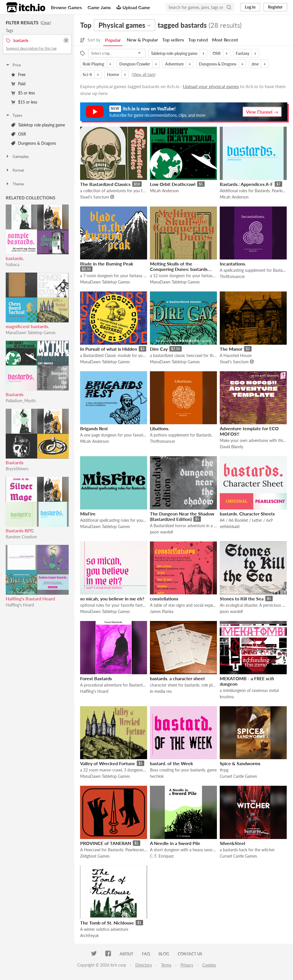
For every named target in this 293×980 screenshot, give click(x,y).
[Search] (229, 7)
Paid (18, 84)
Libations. (160, 428)
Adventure (174, 64)
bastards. (15, 258)
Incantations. (233, 264)
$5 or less (23, 93)
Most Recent (225, 40)
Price (13, 65)
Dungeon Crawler (135, 64)
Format (15, 170)
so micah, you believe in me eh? (112, 599)
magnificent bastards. (27, 326)
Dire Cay (159, 349)
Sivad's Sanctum (95, 197)
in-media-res (161, 691)
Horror (113, 75)
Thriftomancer (232, 276)
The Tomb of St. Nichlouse (107, 923)
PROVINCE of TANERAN (106, 843)
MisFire (88, 514)
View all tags (144, 75)
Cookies (209, 965)
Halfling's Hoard (20, 605)
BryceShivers (17, 469)
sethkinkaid (230, 526)
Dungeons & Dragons (34, 143)
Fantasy (242, 53)
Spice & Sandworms (240, 763)
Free (18, 75)
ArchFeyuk (89, 936)
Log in (250, 7)
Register (275, 7)
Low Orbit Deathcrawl (173, 184)
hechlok (157, 776)
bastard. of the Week (172, 763)
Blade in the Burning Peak (107, 264)
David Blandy (231, 447)
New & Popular (142, 40)
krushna (227, 697)
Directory (144, 965)
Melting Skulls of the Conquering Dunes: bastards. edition (179, 269)
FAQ (146, 954)
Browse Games (66, 7)
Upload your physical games (211, 86)
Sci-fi (87, 75)
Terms (166, 965)
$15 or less (24, 102)
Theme (15, 184)
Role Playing (93, 64)
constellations (164, 599)
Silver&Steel (232, 843)
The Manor (231, 349)
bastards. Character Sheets (247, 514)
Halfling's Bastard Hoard (30, 599)
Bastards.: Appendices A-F (246, 184)
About (126, 954)
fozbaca (13, 264)
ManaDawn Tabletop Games (31, 333)
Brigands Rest (94, 428)
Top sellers (173, 40)
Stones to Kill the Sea (242, 599)
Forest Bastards (96, 678)
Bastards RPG (20, 530)
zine (255, 64)
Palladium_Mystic (21, 401)
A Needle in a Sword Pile (175, 843)
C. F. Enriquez (162, 856)
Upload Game (133, 7)
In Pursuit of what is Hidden (109, 349)
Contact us (190, 954)
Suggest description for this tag (31, 48)
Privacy (187, 965)
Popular (113, 40)
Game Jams (99, 7)
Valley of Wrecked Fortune (108, 763)
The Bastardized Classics (105, 184)
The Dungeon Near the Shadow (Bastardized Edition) (182, 516)
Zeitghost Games (95, 856)
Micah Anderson (164, 191)
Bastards (15, 394)
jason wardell (161, 532)
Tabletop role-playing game (38, 125)
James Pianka (162, 611)
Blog (164, 954)
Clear (46, 23)
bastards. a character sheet (177, 678)
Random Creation (21, 537)
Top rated (198, 40)
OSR (19, 134)
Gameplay (17, 156)
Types (14, 115)
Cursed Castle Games (238, 776)
